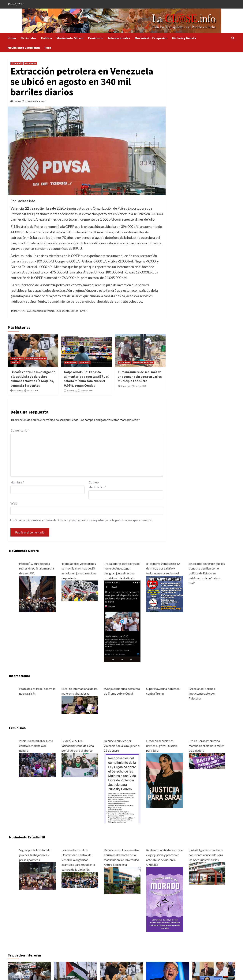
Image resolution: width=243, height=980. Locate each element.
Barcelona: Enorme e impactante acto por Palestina (202, 693)
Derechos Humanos (36, 358)
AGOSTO (23, 311)
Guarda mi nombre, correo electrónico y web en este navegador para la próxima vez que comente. (83, 520)
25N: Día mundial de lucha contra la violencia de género (36, 746)
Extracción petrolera (42, 311)
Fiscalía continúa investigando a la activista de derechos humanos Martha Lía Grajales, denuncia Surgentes (33, 379)
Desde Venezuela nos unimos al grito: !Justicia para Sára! (162, 746)
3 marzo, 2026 (140, 386)
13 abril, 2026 (33, 391)
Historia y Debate (184, 38)
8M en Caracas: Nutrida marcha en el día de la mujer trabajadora (206, 746)
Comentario (20, 430)
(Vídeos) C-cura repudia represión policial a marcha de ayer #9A (37, 568)
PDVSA (83, 311)
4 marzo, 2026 (87, 391)
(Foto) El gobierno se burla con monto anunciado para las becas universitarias (206, 855)
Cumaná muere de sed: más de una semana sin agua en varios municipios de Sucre (140, 377)
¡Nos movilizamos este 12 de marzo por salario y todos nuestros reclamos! (163, 568)
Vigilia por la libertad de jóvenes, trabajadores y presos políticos (35, 855)
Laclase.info (63, 311)
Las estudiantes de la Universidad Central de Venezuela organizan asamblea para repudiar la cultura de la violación (78, 860)
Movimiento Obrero (70, 38)
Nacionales (28, 38)
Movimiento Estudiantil (24, 48)
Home (12, 38)
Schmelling (18, 391)
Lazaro (17, 101)
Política (46, 38)
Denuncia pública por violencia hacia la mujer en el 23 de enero (122, 746)
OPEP (74, 311)
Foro (48, 48)
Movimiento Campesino (151, 38)
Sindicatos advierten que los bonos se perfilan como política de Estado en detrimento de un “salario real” (207, 573)
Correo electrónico (97, 485)
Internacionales (119, 38)
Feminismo (96, 38)
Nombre (17, 482)
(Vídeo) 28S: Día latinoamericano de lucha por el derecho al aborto (78, 746)
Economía (17, 63)
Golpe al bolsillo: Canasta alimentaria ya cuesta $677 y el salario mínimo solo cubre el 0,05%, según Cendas (86, 379)
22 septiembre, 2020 (36, 101)
